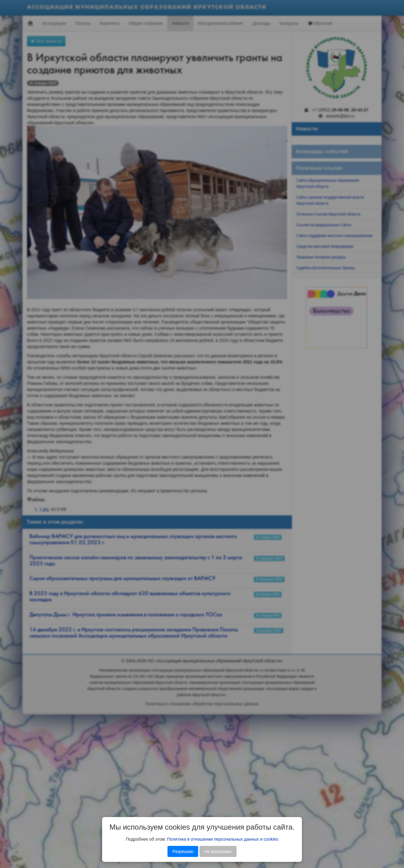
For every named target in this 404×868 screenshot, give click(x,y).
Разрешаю (183, 851)
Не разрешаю (218, 851)
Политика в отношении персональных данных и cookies (223, 839)
